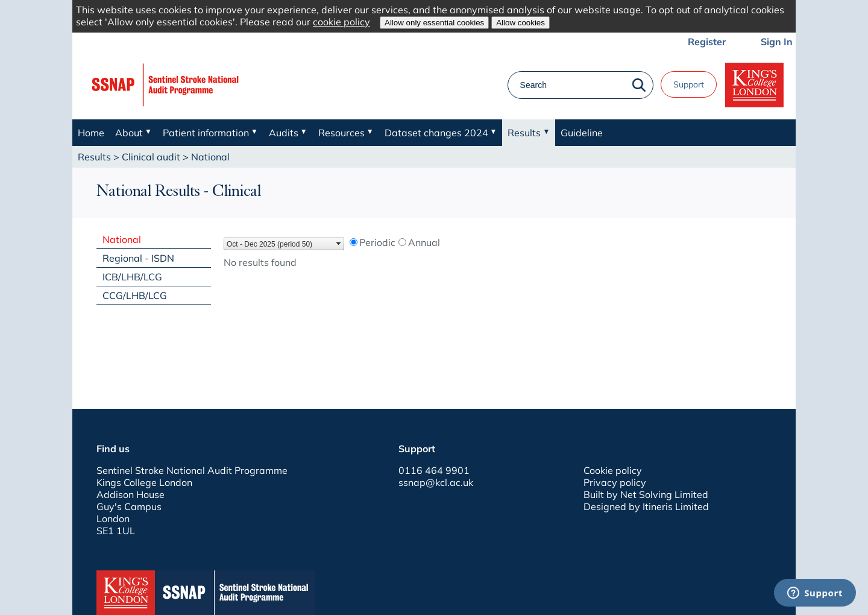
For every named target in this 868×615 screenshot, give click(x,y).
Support (689, 84)
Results (94, 157)
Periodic (377, 242)
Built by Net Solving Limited (646, 494)
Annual (424, 242)
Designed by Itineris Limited (646, 506)
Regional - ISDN (138, 258)
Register (707, 42)
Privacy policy (615, 482)
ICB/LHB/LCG (132, 277)
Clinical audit (151, 157)
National (122, 239)
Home (91, 133)
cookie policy (341, 22)
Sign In (777, 42)
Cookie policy (613, 470)
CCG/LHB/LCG (135, 295)
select (339, 244)
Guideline (582, 133)
